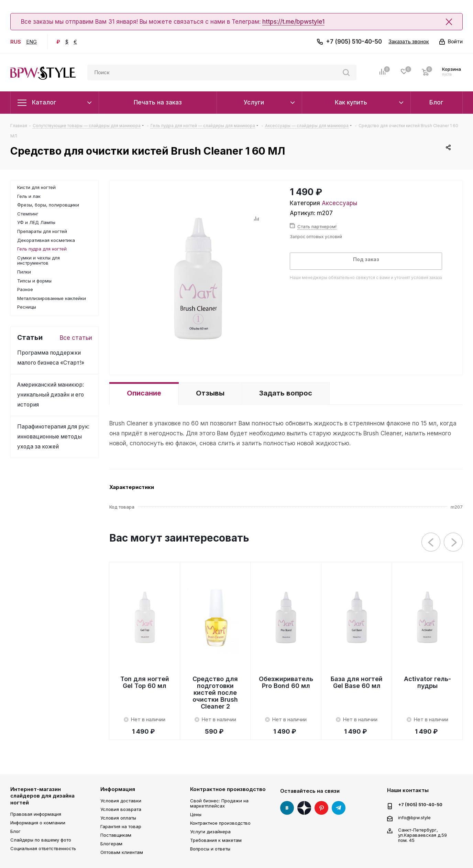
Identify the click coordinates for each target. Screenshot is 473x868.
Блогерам (111, 844)
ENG (31, 42)
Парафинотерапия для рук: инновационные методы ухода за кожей (53, 437)
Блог (15, 831)
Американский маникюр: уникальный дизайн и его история (51, 395)
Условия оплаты (118, 818)
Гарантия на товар (121, 826)
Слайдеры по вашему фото (41, 840)
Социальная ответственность (43, 848)
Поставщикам (116, 835)
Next (454, 542)
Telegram (339, 808)
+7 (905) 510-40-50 (354, 42)
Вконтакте (287, 808)
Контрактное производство (228, 789)
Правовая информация (36, 814)
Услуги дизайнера (210, 832)
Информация (118, 789)
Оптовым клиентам (122, 852)
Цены (196, 814)
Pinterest (321, 808)
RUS (16, 42)
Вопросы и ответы (210, 849)
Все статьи (76, 338)
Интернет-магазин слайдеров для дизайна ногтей (42, 796)
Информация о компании (38, 823)
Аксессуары (339, 203)
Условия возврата (121, 809)
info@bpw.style (414, 817)
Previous (431, 542)
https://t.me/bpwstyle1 (293, 22)
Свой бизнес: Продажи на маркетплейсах (219, 803)
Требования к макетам (216, 840)
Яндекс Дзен (304, 808)
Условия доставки (121, 801)
